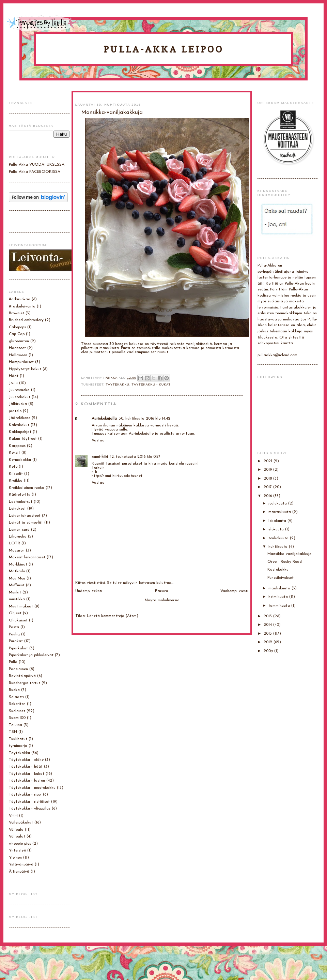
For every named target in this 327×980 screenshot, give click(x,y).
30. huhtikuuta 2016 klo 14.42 (145, 419)
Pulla (13, 662)
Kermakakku (20, 460)
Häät (14, 376)
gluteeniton (19, 341)
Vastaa (98, 440)
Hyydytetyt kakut (25, 369)
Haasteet (17, 348)
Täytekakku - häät (26, 767)
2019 (268, 470)
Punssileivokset (281, 578)
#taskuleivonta (22, 306)
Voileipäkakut (21, 823)
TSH (13, 732)
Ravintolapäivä (22, 676)
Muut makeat (21, 606)
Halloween (18, 355)
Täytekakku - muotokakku (32, 788)
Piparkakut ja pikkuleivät (31, 655)
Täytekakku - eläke (26, 760)
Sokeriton (17, 704)
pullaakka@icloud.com (277, 355)
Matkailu (17, 571)
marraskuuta (280, 512)
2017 (268, 487)
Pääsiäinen (18, 669)
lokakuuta (278, 521)
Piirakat (16, 641)
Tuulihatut (18, 739)
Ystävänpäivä (21, 864)
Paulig (14, 634)
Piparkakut (18, 648)
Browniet (17, 313)
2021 (269, 461)
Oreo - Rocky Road (285, 562)
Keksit (14, 453)
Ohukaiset (18, 620)
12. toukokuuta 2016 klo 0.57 (135, 457)
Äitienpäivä (19, 872)
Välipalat (17, 836)
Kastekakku (278, 570)
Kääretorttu (20, 495)
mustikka (17, 599)
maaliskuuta (280, 588)
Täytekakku (117, 385)
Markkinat (18, 564)
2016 (268, 496)
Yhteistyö (17, 850)
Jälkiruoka (18, 404)
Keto (13, 467)
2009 (269, 651)
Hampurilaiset (21, 362)
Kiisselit (16, 474)
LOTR (14, 543)
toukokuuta (279, 538)
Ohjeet (15, 613)
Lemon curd (19, 530)
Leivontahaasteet (25, 516)
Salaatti (16, 697)
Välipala (16, 830)
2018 (268, 479)
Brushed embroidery (26, 320)
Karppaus (17, 446)
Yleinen (15, 858)
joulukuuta (278, 503)
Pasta (14, 627)
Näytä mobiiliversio (162, 600)
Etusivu (161, 591)
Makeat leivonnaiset (27, 557)
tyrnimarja (18, 746)
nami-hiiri (100, 457)
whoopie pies (20, 844)
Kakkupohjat (20, 432)
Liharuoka (18, 537)
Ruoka (14, 690)
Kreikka (16, 481)
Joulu (13, 383)
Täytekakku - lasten (27, 781)
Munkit (15, 592)
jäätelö (15, 411)
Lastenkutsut (21, 502)
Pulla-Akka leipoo (163, 49)
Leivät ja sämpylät (26, 523)
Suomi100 (17, 718)
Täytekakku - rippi (25, 795)
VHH (13, 816)
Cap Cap (17, 334)
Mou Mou (17, 578)
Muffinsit (17, 585)
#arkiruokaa (20, 299)
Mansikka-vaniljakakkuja (290, 554)
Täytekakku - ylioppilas (30, 809)
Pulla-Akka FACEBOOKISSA (35, 172)
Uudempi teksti (89, 591)
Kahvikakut (19, 425)
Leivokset (17, 509)
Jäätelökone (20, 418)
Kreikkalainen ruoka (27, 488)
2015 (268, 616)
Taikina (15, 725)
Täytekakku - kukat (151, 385)
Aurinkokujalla (104, 419)
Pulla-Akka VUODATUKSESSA (37, 165)
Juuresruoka (19, 390)
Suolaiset (17, 711)
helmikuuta (279, 597)
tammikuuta (280, 606)
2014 (268, 625)
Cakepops (17, 327)
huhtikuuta (279, 547)
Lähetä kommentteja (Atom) (113, 616)
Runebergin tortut (25, 683)
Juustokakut (20, 397)
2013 (268, 634)
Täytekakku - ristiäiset (29, 802)
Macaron (17, 551)
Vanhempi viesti (234, 591)
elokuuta (277, 529)
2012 (269, 642)
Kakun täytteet (23, 439)
